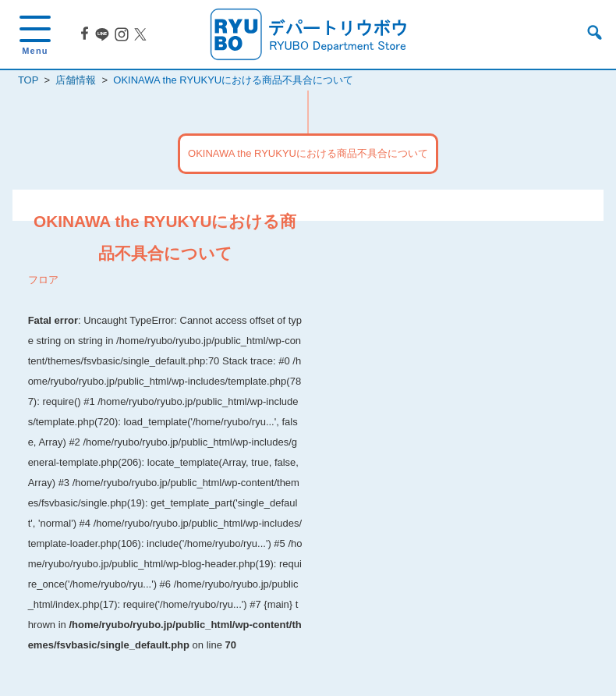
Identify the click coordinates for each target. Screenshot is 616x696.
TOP (28, 80)
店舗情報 (76, 80)
